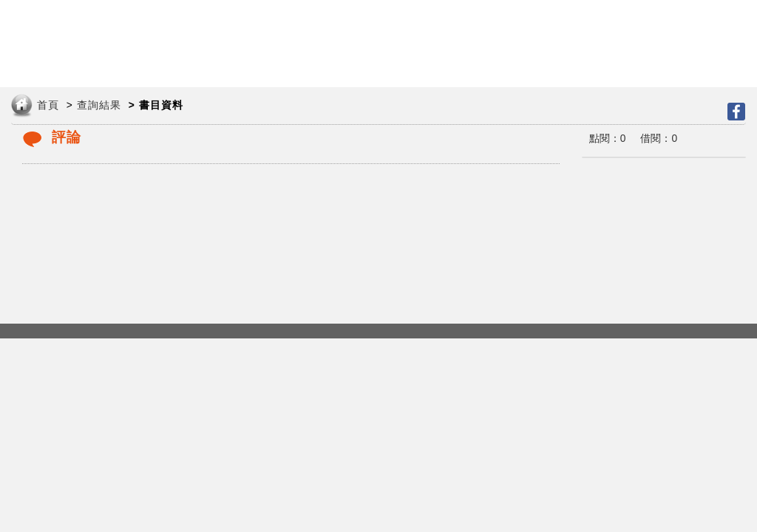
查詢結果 (99, 105)
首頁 (48, 105)
